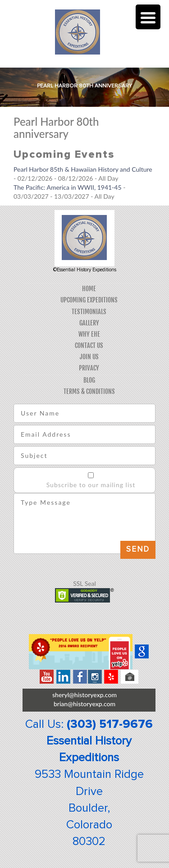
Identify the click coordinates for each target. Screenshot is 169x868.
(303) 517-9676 (110, 724)
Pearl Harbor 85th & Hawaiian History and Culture (83, 169)
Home (89, 289)
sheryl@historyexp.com (84, 695)
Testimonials (89, 312)
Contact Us (89, 345)
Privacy (89, 368)
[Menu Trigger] (148, 17)
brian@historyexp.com (84, 704)
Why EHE (89, 334)
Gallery (89, 323)
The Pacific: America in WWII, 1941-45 (68, 187)
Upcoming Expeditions (89, 300)
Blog (89, 380)
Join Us (89, 357)
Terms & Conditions (89, 391)
